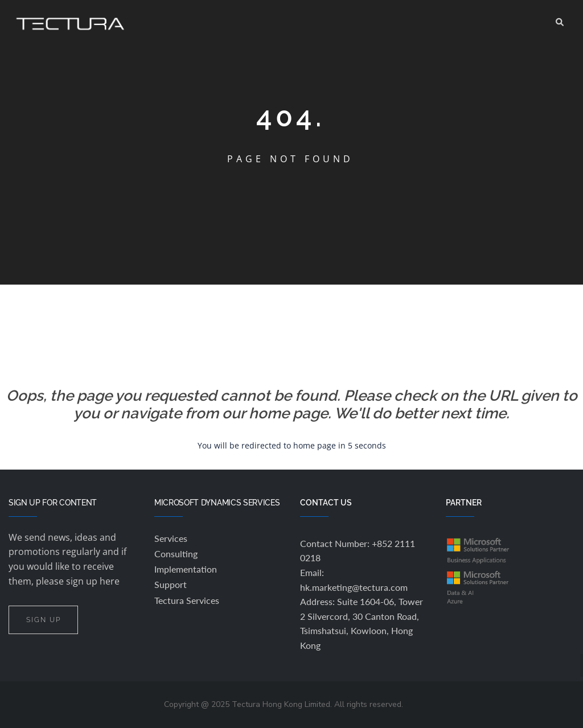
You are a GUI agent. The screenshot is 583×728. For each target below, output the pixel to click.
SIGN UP (43, 620)
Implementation (186, 569)
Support (171, 584)
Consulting (176, 554)
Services (171, 538)
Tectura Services (187, 600)
